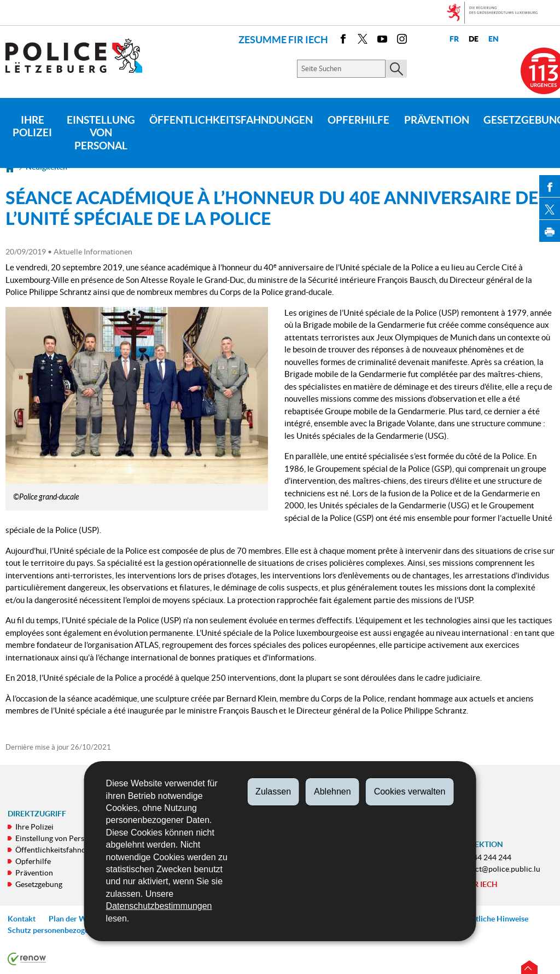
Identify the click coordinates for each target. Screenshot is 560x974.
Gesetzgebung (39, 884)
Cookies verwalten (410, 792)
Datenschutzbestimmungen (159, 906)
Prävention (437, 120)
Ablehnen (332, 792)
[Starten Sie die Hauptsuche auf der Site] (396, 69)
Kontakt (22, 919)
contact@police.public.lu (498, 869)
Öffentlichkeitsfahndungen (231, 120)
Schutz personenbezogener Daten (65, 930)
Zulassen (273, 792)
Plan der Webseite (80, 919)
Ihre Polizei (32, 126)
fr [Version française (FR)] (454, 39)
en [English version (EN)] (494, 39)
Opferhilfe (358, 120)
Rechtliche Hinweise (494, 919)
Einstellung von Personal (101, 133)
